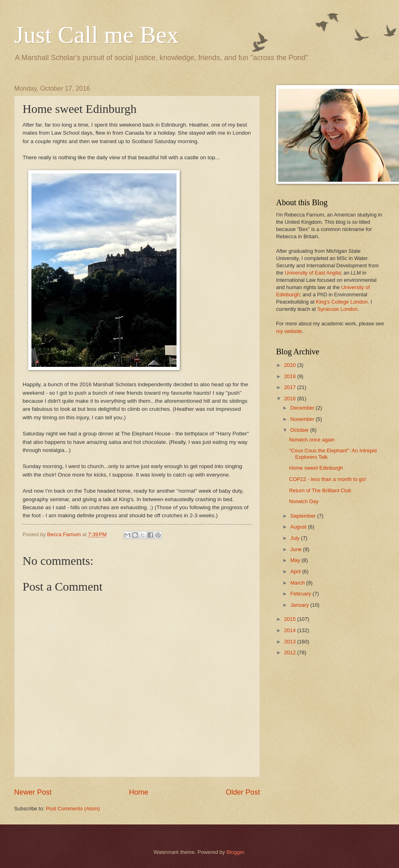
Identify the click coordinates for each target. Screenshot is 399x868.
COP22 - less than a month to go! (327, 479)
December (303, 408)
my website (289, 331)
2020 (291, 365)
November (303, 419)
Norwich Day (304, 501)
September (304, 516)
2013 (291, 642)
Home (139, 792)
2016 (291, 399)
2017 (291, 387)
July (295, 538)
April (296, 571)
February (301, 594)
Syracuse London (337, 309)
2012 (291, 653)
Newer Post (33, 792)
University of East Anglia (313, 273)
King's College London (342, 302)
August (299, 527)
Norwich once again (312, 440)
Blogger (235, 852)
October (300, 430)
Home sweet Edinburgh (316, 468)
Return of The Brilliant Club (320, 490)
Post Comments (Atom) (73, 809)
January (300, 605)
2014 (291, 630)
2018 (291, 376)
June (297, 549)
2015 (291, 619)
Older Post (243, 792)
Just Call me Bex (96, 35)
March (298, 583)
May (296, 560)
